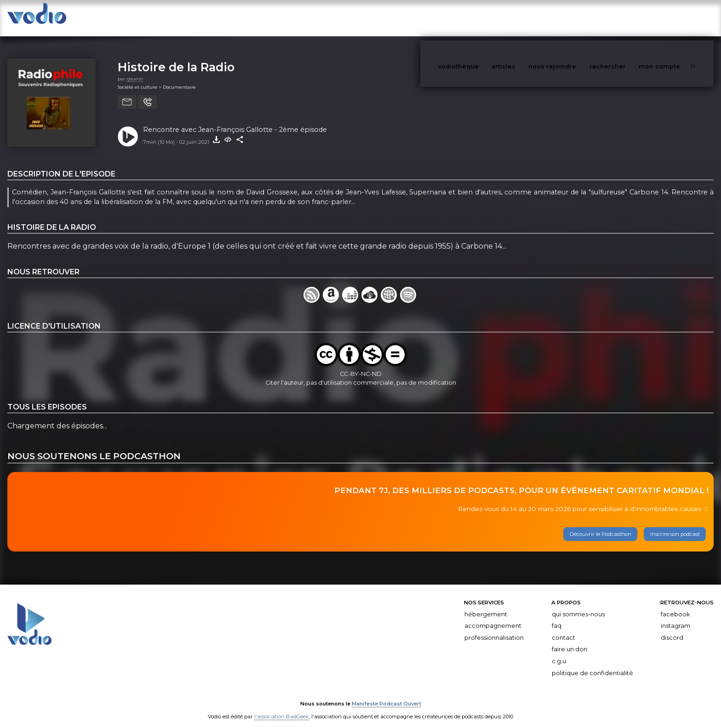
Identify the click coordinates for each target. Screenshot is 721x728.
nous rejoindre (571, 18)
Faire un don (569, 640)
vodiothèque (481, 18)
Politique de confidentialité (592, 664)
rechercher (625, 18)
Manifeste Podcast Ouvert (386, 695)
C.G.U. (560, 652)
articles (524, 18)
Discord (672, 628)
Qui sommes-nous (578, 605)
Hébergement (486, 605)
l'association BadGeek (282, 708)
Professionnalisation (494, 628)
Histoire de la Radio (176, 58)
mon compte (675, 18)
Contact (564, 628)
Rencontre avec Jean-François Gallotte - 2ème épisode (235, 120)
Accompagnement (493, 617)
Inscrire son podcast (675, 525)
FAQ (557, 617)
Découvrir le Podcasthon (601, 525)
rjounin (135, 70)
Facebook (675, 605)
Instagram (675, 617)
